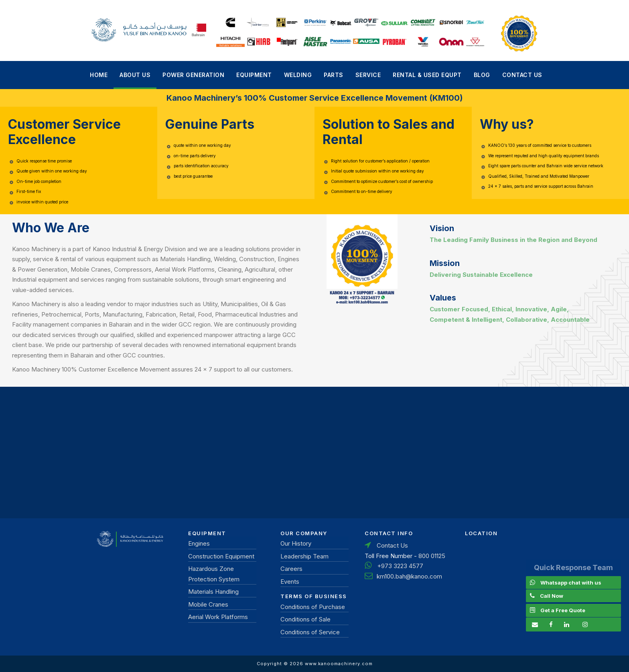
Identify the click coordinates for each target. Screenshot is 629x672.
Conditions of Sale (305, 619)
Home (99, 75)
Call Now (552, 596)
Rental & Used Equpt (427, 75)
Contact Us (522, 75)
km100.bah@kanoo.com (409, 576)
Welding (298, 75)
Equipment (254, 75)
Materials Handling (213, 592)
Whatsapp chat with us (571, 583)
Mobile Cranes (208, 604)
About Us (135, 75)
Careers (291, 569)
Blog (482, 75)
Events (290, 582)
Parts (334, 75)
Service (368, 75)
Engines (199, 543)
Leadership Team (304, 556)
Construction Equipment (221, 556)
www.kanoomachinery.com (339, 664)
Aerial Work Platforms (218, 617)
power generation (193, 75)
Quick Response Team (573, 567)
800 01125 (432, 556)
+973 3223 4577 (400, 566)
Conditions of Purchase (313, 607)
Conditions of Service (310, 632)
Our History (296, 543)
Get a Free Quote (563, 610)
